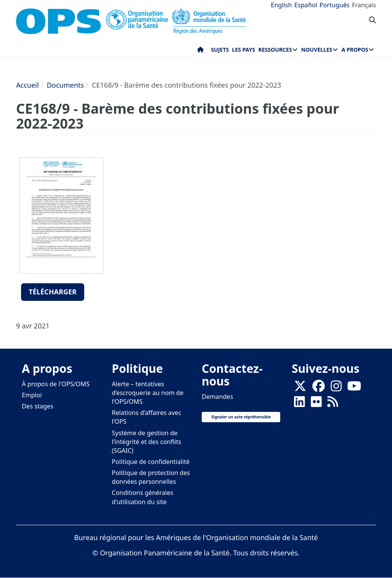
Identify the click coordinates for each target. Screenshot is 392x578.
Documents (65, 85)
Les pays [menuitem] (243, 50)
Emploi (32, 395)
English (282, 5)
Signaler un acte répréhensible (241, 417)
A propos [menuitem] (355, 50)
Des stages (38, 406)
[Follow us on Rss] (333, 404)
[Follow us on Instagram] (336, 388)
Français (364, 5)
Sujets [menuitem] (220, 50)
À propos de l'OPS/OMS (56, 384)
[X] (300, 388)
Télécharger (53, 292)
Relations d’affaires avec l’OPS (147, 417)
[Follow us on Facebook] (318, 388)
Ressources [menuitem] (275, 50)
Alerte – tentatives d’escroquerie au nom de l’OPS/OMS (148, 393)
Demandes (217, 397)
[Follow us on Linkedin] (299, 404)
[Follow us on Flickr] (316, 404)
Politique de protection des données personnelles (151, 477)
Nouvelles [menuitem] (317, 50)
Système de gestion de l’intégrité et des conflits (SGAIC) (146, 442)
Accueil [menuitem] (200, 51)
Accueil (27, 85)
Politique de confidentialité (151, 462)
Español (306, 5)
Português (334, 5)
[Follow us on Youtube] (354, 388)
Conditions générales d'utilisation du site (143, 497)
